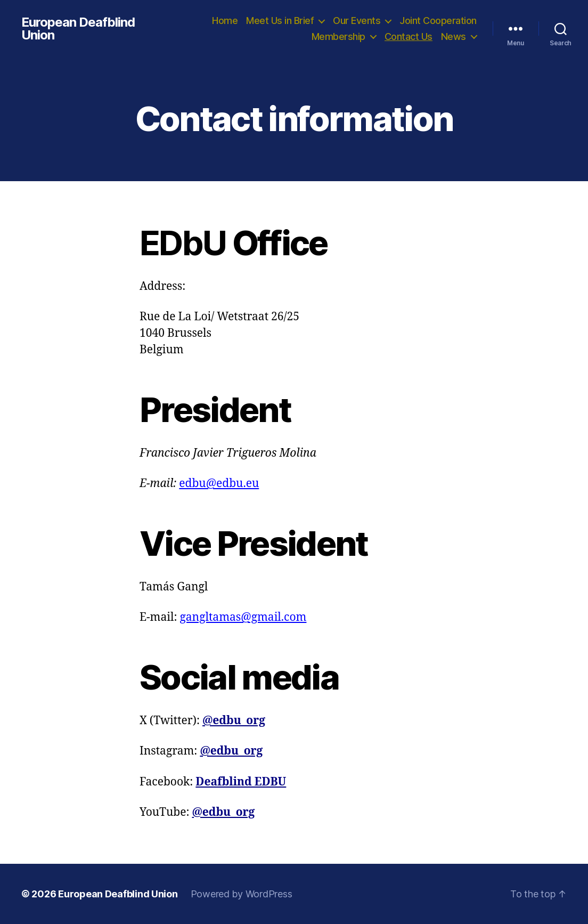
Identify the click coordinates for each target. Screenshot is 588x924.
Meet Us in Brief (280, 21)
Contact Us (409, 37)
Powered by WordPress (242, 894)
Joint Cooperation (438, 21)
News (454, 37)
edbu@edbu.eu (219, 484)
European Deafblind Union (78, 29)
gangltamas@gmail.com (243, 617)
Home (225, 21)
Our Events (357, 21)
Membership (338, 37)
